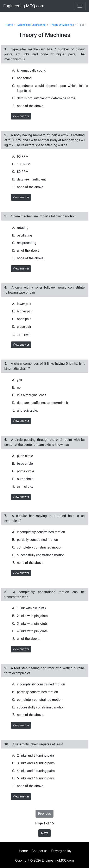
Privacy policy (61, 851)
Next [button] (44, 833)
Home (9, 25)
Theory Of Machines (62, 25)
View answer (21, 116)
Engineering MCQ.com (24, 6)
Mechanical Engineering (32, 25)
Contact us (40, 851)
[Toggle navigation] (80, 6)
